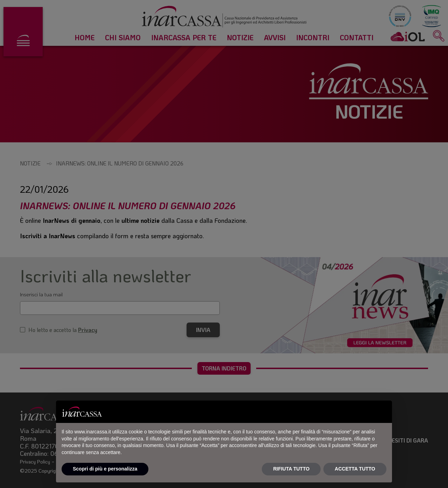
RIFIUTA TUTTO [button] (291, 469)
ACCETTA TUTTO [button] (355, 469)
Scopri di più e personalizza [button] (105, 469)
